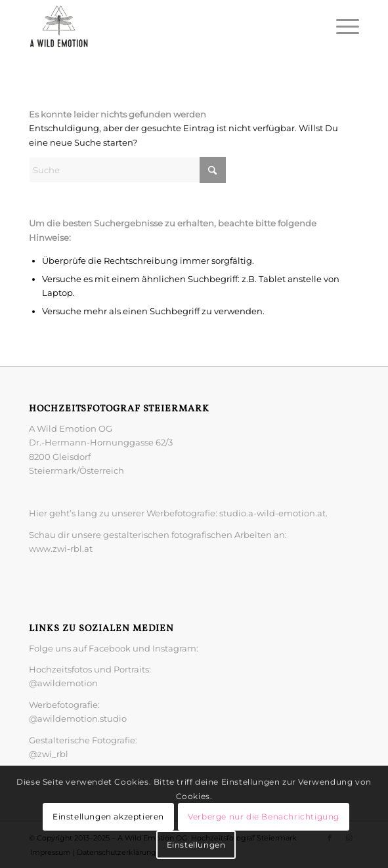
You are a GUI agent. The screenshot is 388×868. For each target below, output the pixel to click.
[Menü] (341, 26)
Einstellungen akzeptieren (108, 816)
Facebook (111, 648)
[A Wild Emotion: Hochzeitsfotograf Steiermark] (161, 26)
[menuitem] (341, 26)
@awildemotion (63, 683)
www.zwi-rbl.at (61, 548)
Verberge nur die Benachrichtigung (264, 816)
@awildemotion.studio (78, 718)
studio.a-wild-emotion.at (272, 513)
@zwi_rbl (49, 754)
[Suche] (127, 170)
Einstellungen (196, 845)
